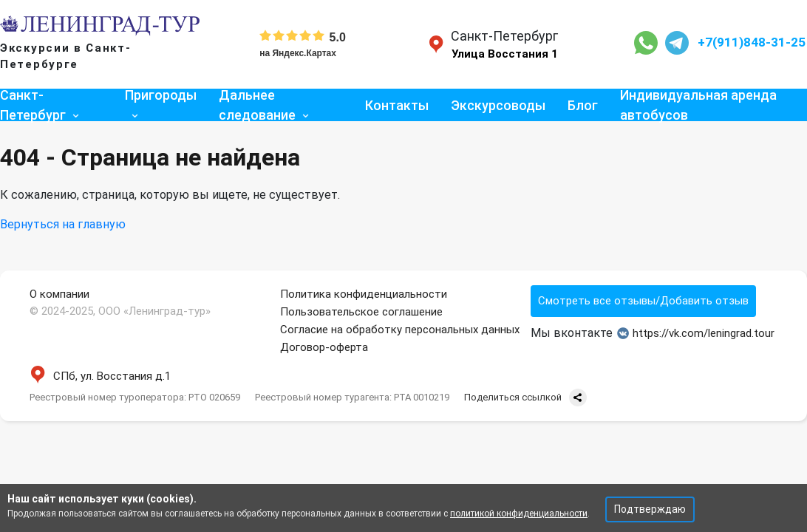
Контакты (397, 105)
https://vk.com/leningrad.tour (696, 333)
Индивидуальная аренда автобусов (698, 105)
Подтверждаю (650, 509)
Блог (583, 105)
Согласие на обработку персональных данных (400, 330)
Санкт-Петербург (33, 105)
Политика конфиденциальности (364, 294)
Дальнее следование (257, 105)
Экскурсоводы (498, 105)
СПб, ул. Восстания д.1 (100, 376)
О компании (59, 294)
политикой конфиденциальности (519, 514)
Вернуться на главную (63, 224)
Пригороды (161, 95)
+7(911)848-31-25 (752, 42)
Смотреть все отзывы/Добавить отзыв (643, 301)
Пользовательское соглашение (361, 312)
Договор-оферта (324, 347)
